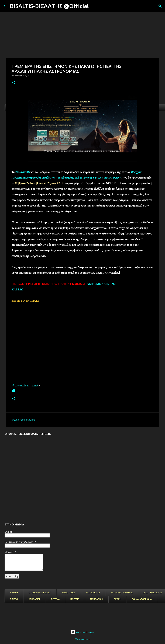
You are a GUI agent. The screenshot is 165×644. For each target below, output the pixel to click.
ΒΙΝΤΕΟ (14, 599)
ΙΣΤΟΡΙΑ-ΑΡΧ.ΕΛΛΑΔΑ (40, 593)
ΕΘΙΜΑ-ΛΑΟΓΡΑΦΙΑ (142, 599)
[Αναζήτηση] (94, 6)
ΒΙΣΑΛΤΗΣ (22, 172)
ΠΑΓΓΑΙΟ (75, 599)
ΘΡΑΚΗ (117, 599)
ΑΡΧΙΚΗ (14, 593)
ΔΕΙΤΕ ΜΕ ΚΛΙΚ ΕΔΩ (101, 284)
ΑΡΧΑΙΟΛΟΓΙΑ (93, 593)
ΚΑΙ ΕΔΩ (18, 289)
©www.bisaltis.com (83, 639)
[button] (14, 83)
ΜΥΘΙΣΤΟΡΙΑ (68, 593)
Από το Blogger (83, 632)
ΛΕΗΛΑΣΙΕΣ (34, 599)
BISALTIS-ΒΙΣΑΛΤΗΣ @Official (49, 6)
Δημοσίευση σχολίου (23, 420)
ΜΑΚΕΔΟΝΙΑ (97, 599)
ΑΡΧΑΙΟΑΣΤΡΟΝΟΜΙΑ (122, 593)
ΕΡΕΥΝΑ (55, 599)
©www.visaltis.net (25, 385)
